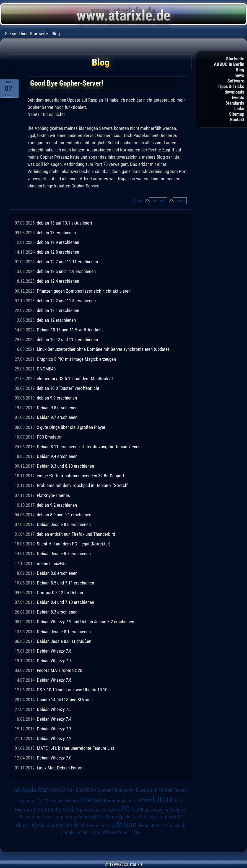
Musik (69, 810)
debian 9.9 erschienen (57, 398)
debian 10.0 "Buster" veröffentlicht (68, 388)
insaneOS (85, 833)
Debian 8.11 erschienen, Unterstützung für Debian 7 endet (89, 447)
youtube (119, 832)
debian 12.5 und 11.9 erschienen (66, 271)
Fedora (180, 790)
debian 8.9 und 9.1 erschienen (64, 515)
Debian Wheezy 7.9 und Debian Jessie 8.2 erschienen (85, 622)
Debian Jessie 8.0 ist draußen (64, 641)
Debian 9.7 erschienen (57, 417)
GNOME (43, 801)
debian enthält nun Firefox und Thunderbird (76, 534)
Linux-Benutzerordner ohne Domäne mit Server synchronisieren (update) (103, 349)
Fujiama (26, 801)
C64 (71, 790)
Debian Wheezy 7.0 (54, 758)
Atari (44, 790)
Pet (134, 810)
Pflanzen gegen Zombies (162, 810)
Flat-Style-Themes (53, 495)
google (68, 833)
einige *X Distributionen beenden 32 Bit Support (80, 476)
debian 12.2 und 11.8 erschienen (66, 301)
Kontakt (237, 120)
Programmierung (59, 817)
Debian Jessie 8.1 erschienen (64, 632)
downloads (234, 92)
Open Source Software (98, 810)
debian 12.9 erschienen (58, 242)
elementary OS (152, 825)
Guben (58, 801)
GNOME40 (46, 369)
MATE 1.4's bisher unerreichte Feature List (76, 748)
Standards (235, 103)
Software (236, 81)
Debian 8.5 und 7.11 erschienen (65, 583)
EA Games (101, 790)
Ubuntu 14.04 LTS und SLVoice (65, 700)
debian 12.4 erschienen (58, 281)
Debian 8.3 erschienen (57, 612)
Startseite (235, 59)
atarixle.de (67, 825)
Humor (72, 801)
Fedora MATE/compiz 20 (59, 670)
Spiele (124, 817)
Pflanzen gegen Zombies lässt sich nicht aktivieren (84, 291)
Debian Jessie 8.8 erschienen (64, 524)
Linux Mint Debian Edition (60, 768)
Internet (159, 201)
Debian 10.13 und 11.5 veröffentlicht (70, 330)
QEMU (98, 817)
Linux (180, 201)
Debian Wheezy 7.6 (54, 680)
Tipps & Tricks (231, 86)
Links (239, 109)
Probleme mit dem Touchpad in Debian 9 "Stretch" (83, 485)
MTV (179, 801)
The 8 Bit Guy (145, 817)
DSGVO (83, 790)
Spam (111, 817)
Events (238, 97)
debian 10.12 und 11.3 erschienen (67, 339)
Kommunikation (119, 801)
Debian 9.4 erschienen (57, 456)
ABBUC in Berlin (229, 64)
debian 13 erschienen (56, 233)
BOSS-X (58, 790)
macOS (102, 833)
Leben (144, 800)
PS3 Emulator (49, 437)
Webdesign (43, 826)
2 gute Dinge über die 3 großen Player (71, 427)
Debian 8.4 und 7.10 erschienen (65, 602)
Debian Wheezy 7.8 (54, 651)
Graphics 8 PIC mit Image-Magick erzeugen (76, 359)
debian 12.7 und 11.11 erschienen (67, 262)
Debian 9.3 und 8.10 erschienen (65, 466)
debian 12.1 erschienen (58, 310)
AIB (18, 790)
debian (126, 825)
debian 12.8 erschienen (58, 252)
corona (107, 826)
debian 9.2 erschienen (57, 505)
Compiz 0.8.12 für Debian (60, 593)
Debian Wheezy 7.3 (54, 729)
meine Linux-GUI (52, 563)
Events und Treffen (154, 790)
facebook (176, 826)
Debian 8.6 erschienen (57, 573)
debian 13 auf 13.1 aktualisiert (64, 223)
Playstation (29, 817)
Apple (29, 790)
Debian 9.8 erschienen (57, 408)
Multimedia (49, 810)
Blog (240, 70)
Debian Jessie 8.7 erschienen (64, 553)
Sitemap (237, 114)
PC (125, 809)
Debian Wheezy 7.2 (54, 738)
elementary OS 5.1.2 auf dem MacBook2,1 (75, 378)
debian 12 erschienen (56, 320)
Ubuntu (23, 826)
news (239, 75)
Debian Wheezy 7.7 (54, 661)
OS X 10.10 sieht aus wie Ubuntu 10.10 (72, 690)
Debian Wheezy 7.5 (54, 709)
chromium (90, 826)
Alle (137, 833)
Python (84, 817)
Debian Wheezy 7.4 (54, 719)
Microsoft (25, 810)
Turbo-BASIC (171, 817)
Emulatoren (123, 790)
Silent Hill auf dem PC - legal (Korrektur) (74, 544)
